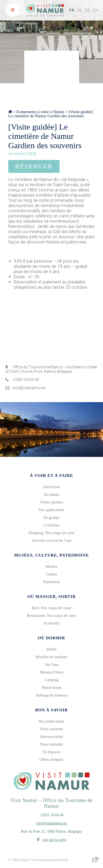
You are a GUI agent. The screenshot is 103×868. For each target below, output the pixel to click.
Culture (52, 574)
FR (72, 10)
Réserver (34, 166)
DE (88, 10)
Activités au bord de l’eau (51, 541)
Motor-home (51, 688)
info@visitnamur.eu (26, 388)
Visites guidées (51, 502)
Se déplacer (51, 752)
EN (96, 10)
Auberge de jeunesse (52, 695)
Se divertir (51, 623)
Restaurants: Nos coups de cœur (52, 616)
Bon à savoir (51, 710)
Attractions (51, 487)
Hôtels (51, 649)
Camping (51, 680)
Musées (51, 567)
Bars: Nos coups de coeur (51, 608)
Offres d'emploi (51, 760)
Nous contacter (51, 729)
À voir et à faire (52, 475)
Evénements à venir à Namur (40, 112)
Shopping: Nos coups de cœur (52, 533)
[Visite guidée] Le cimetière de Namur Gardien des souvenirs (51, 114)
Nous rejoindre (52, 744)
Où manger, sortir (51, 597)
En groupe (52, 518)
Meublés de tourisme (51, 657)
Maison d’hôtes (51, 672)
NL (80, 10)
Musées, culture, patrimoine (51, 555)
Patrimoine (51, 582)
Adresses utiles (51, 737)
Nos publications (51, 721)
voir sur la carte (54, 840)
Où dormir (51, 638)
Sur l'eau (51, 665)
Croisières (51, 525)
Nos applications (52, 510)
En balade (52, 495)
